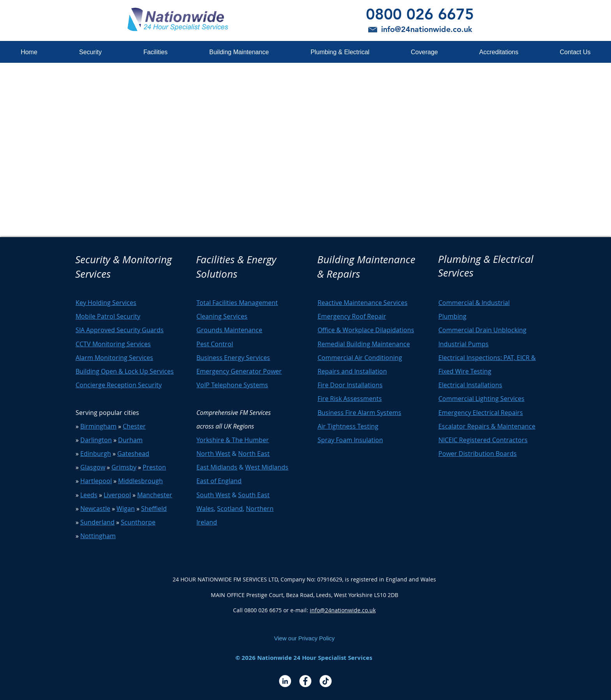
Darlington (96, 440)
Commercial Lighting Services (481, 399)
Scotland (230, 509)
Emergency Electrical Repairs (481, 413)
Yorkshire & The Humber (233, 440)
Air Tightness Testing (348, 426)
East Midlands (217, 467)
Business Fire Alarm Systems (359, 413)
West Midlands (267, 467)
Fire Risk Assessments (350, 399)
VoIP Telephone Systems (232, 385)
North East (254, 454)
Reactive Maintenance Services (363, 303)
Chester (134, 426)
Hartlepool (96, 481)
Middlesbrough (140, 481)
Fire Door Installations (350, 385)
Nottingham (98, 536)
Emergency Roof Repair (352, 316)
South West (213, 495)
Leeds (89, 495)
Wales (205, 509)
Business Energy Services (233, 358)
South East (254, 495)
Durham (130, 440)
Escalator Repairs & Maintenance (487, 426)
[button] (90, 52)
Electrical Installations (470, 385)
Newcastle (95, 509)
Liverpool (117, 495)
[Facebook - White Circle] (305, 681)
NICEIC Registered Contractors (483, 440)
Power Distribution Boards (478, 454)
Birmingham (98, 426)
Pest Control (215, 344)
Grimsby (124, 467)
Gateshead (133, 454)
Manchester (155, 495)
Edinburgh (96, 454)
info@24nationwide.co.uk (343, 610)
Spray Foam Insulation (350, 440)
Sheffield (154, 509)
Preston (154, 467)
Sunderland (97, 522)
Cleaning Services (222, 316)
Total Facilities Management (237, 303)
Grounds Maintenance (229, 330)
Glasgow (93, 467)
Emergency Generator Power (239, 371)
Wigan (126, 509)
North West (213, 454)
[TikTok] (326, 681)
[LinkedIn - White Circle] (285, 681)
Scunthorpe (138, 522)
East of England (219, 481)
